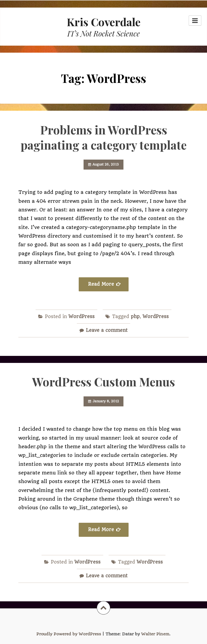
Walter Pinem (155, 634)
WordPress (82, 316)
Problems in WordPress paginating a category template (103, 137)
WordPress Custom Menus (103, 382)
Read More (101, 284)
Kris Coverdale (104, 22)
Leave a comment (107, 330)
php (135, 316)
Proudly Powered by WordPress (69, 634)
